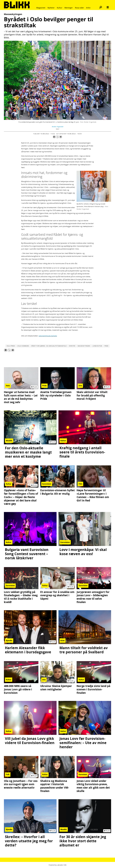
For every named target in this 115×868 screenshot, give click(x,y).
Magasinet (41, 8)
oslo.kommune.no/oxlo (48, 336)
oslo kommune (23, 346)
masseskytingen (84, 346)
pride (106, 346)
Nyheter (51, 8)
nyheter (72, 346)
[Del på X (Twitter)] (57, 137)
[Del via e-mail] (61, 137)
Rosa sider (79, 8)
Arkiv (88, 8)
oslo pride (11, 346)
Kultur (60, 8)
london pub (97, 346)
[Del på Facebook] (54, 137)
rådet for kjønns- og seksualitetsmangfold (49, 346)
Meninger (69, 8)
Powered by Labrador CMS (58, 865)
